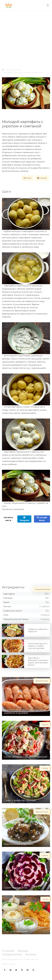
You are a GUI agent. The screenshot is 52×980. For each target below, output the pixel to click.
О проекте (8, 951)
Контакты (31, 954)
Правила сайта (8, 964)
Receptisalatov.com (15, 959)
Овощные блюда (14, 70)
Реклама (23, 951)
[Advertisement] (26, 39)
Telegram (24, 519)
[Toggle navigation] (48, 5)
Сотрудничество (12, 954)
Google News (42, 519)
